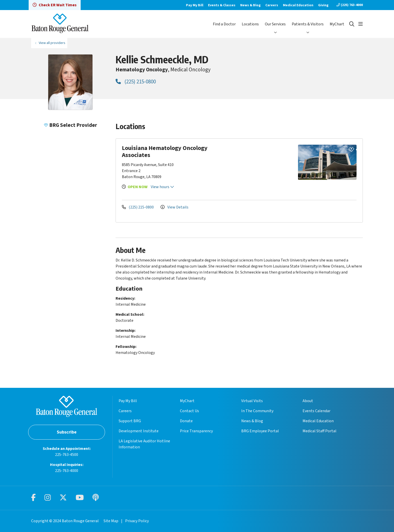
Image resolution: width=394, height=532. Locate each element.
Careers (272, 5)
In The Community (257, 411)
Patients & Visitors (308, 24)
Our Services (275, 24)
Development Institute (139, 431)
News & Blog (250, 5)
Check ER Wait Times (55, 5)
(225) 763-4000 (350, 5)
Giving (323, 5)
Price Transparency (196, 431)
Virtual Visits (252, 401)
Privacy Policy (137, 521)
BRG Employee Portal (260, 431)
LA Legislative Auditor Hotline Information (144, 444)
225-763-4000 (67, 471)
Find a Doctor (224, 24)
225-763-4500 (67, 455)
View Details (175, 207)
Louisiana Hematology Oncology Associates (165, 152)
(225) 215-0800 (136, 82)
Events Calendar (316, 411)
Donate (186, 421)
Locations (250, 24)
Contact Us (189, 411)
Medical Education (298, 5)
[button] (361, 24)
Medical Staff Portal (319, 431)
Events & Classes (222, 5)
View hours (162, 187)
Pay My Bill (195, 5)
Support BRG (130, 421)
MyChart (337, 24)
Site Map (111, 521)
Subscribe (67, 432)
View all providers (52, 43)
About (308, 401)
